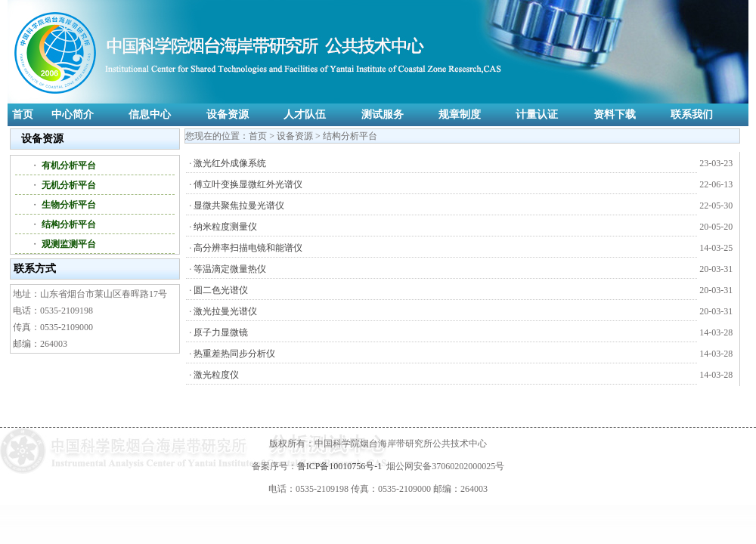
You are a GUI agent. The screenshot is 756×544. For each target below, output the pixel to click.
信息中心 (150, 114)
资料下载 (615, 114)
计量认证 (537, 114)
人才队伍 (305, 114)
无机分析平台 (69, 185)
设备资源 (228, 114)
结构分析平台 (69, 224)
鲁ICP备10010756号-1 (340, 466)
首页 (23, 114)
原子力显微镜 (221, 332)
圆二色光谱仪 (221, 290)
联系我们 (692, 114)
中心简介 (73, 114)
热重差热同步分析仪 (234, 354)
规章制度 (460, 114)
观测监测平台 (69, 244)
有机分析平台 (69, 165)
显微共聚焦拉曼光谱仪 (239, 206)
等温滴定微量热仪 (230, 269)
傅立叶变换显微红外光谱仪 (248, 184)
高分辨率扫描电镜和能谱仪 (248, 248)
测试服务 (383, 114)
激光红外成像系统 (230, 163)
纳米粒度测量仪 (225, 227)
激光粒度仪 (216, 375)
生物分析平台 (69, 205)
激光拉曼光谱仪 (225, 311)
